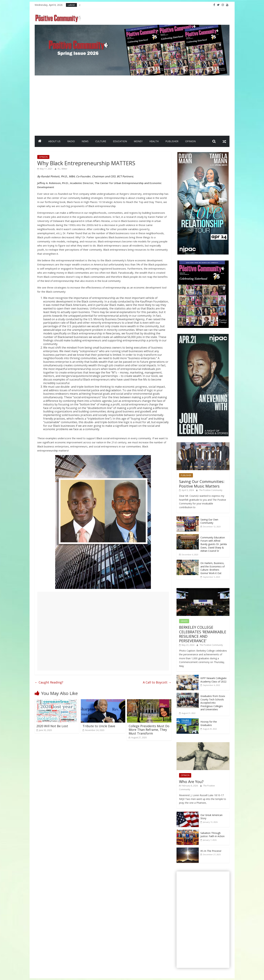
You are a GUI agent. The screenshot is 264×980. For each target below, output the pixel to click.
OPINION (190, 141)
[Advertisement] (132, 104)
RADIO (71, 141)
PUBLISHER (172, 141)
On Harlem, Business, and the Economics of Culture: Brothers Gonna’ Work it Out (213, 568)
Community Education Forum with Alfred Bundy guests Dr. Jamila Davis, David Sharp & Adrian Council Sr (214, 544)
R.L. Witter (63, 169)
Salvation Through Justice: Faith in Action (212, 835)
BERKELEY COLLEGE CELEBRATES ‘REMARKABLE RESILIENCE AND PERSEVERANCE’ (203, 634)
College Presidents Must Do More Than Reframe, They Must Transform (149, 730)
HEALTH (154, 141)
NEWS (85, 141)
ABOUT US (54, 141)
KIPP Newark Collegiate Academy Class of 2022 (214, 680)
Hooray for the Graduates (209, 723)
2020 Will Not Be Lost (52, 726)
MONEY (138, 141)
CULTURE (101, 141)
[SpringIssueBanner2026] (132, 27)
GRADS (184, 621)
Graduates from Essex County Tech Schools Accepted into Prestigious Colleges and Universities (213, 703)
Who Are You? (191, 781)
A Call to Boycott (157, 682)
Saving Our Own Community (209, 521)
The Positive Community (211, 490)
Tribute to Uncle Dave (99, 726)
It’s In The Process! (211, 851)
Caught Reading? (49, 682)
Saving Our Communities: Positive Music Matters (202, 484)
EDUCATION (120, 141)
